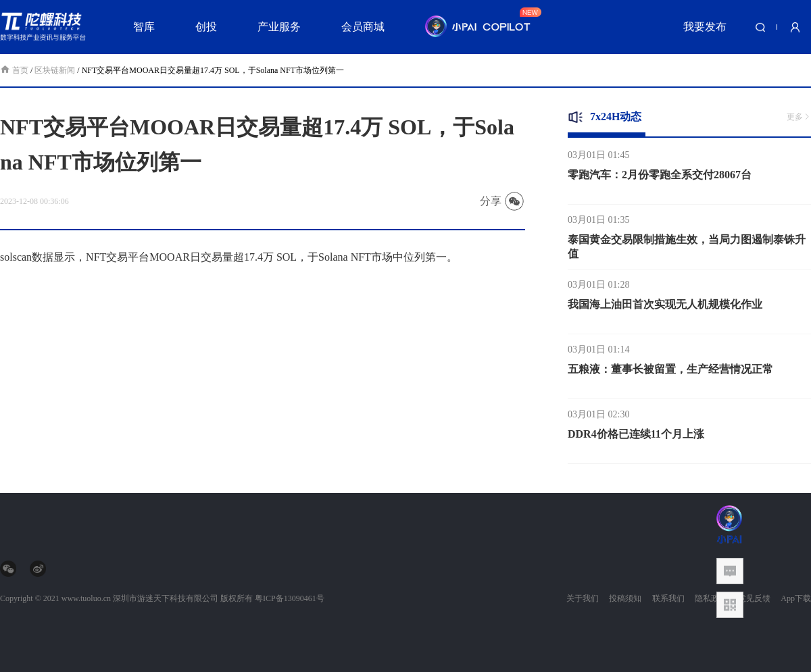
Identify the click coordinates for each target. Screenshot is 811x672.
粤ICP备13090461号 (290, 598)
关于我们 (583, 598)
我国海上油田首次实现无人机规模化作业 (665, 307)
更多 (799, 117)
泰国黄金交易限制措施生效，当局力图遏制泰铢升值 (687, 249)
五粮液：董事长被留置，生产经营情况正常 (670, 372)
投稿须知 (625, 598)
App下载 (796, 598)
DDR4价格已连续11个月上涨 (636, 437)
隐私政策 (711, 598)
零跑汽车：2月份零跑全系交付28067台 (660, 177)
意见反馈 (754, 598)
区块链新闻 (55, 70)
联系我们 (668, 598)
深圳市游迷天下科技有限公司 (166, 598)
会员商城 (363, 27)
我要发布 (705, 27)
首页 (15, 70)
